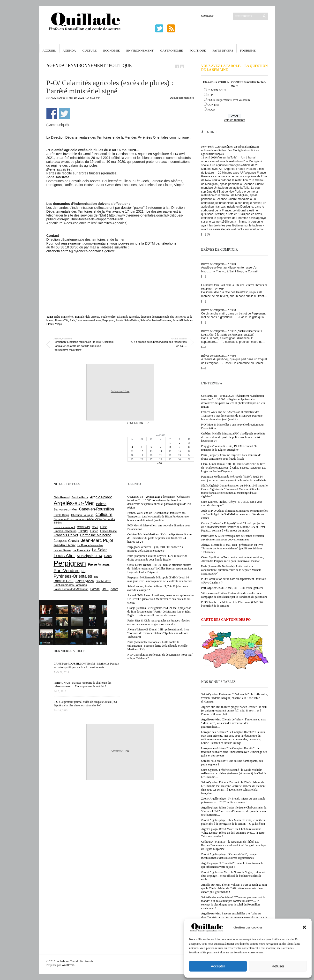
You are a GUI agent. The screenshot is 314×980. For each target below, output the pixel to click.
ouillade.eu (62, 961)
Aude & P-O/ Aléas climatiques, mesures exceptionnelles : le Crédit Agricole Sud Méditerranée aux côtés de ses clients (235, 514)
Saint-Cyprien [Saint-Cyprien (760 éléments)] (85, 581)
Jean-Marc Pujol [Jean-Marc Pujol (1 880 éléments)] (97, 540)
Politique (198, 50)
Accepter (218, 966)
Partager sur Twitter (64, 114)
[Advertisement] (120, 266)
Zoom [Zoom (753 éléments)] (114, 589)
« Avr (159, 463)
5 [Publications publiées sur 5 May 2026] (142, 447)
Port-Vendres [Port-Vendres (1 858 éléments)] (67, 571)
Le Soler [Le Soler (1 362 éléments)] (99, 550)
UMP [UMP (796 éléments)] (105, 589)
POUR (211, 110)
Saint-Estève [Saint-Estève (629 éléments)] (104, 581)
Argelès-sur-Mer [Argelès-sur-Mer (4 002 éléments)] (74, 503)
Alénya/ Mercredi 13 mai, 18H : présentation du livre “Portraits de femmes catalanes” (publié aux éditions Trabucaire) (232, 548)
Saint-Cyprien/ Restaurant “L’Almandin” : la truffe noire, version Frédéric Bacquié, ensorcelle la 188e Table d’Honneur (235, 698)
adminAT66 (58, 98)
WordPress (68, 965)
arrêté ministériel (64, 317)
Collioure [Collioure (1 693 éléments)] (104, 515)
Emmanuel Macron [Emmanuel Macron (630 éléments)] (65, 531)
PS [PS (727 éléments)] (83, 571)
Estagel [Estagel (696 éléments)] (83, 531)
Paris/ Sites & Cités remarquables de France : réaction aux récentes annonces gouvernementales (233, 538)
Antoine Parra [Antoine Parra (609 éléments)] (80, 497)
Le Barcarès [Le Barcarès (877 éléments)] (81, 550)
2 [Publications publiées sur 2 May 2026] (180, 443)
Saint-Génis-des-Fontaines (156, 320)
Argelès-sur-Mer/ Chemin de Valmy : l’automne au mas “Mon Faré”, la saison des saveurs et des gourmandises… (234, 723)
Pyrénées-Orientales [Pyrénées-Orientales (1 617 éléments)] (73, 576)
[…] (204, 234)
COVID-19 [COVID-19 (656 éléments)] (83, 527)
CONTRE (213, 105)
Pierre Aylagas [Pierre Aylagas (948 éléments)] (99, 564)
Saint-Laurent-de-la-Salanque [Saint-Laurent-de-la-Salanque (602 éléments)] (71, 589)
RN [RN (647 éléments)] (96, 577)
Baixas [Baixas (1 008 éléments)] (101, 504)
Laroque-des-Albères (89, 320)
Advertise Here (120, 391)
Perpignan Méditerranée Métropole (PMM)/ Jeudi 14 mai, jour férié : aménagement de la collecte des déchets (234, 478)
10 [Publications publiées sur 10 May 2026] (189, 447)
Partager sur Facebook (52, 114)
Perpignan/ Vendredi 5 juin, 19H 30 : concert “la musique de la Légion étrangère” (229, 448)
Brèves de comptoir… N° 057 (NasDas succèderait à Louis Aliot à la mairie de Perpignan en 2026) (232, 333)
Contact (207, 16)
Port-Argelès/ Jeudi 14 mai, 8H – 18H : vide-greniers (232, 588)
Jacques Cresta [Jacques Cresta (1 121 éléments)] (66, 541)
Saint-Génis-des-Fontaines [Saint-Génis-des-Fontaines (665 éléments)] (70, 585)
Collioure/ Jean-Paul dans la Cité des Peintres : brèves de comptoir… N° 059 (234, 287)
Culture (90, 50)
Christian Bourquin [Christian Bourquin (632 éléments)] (82, 515)
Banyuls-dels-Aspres (87, 317)
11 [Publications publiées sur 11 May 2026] (132, 451)
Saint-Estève (132, 320)
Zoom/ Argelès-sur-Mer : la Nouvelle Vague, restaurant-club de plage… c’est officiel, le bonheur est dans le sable (234, 876)
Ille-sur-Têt (61, 320)
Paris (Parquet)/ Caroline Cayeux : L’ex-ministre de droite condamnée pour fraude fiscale (231, 457)
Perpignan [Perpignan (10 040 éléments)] (70, 563)
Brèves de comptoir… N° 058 (219, 310)
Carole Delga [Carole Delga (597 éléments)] (61, 515)
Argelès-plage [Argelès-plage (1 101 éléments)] (101, 497)
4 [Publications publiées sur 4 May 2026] (132, 447)
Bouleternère (108, 317)
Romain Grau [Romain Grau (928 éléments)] (64, 581)
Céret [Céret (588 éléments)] (95, 527)
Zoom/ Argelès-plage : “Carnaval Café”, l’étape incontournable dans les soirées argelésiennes (229, 856)
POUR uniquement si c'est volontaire (229, 100)
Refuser (278, 966)
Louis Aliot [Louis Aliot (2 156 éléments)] (64, 556)
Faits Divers (223, 50)
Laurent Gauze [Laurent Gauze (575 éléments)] (62, 550)
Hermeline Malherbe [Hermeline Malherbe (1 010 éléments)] (96, 535)
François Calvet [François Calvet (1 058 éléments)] (66, 535)
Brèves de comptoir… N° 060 (219, 264)
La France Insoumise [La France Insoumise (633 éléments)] (90, 545)
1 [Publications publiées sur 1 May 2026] (170, 443)
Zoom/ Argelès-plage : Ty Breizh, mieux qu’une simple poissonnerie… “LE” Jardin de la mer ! (233, 800)
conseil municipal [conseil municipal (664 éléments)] (64, 527)
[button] (304, 927)
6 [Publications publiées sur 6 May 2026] (151, 447)
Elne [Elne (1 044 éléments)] (104, 527)
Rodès (119, 320)
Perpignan (108, 320)
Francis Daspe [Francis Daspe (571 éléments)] (108, 531)
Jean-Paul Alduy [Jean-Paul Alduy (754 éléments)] (65, 545)
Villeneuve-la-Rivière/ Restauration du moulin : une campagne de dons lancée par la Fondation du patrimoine (234, 595)
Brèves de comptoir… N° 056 (219, 356)
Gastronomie (172, 50)
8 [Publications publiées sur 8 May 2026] (170, 447)
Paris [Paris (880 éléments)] (108, 556)
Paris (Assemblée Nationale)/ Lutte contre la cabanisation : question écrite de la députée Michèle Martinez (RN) (231, 570)
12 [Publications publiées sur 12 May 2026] (142, 451)
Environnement (140, 50)
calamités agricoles (128, 317)
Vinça (58, 324)
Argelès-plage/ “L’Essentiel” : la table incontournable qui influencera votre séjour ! (232, 865)
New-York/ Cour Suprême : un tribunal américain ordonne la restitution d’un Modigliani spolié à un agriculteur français (230, 150)
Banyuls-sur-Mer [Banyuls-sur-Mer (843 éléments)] (65, 509)
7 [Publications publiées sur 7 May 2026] (161, 447)
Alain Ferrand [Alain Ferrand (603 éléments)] (62, 497)
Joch (72, 320)
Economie (111, 50)
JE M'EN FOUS (217, 90)
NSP (210, 95)
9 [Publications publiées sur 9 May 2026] (180, 447)
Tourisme (248, 50)
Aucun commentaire (182, 98)
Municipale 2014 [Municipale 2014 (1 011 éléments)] (90, 556)
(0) (208, 234)
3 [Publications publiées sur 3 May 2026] (189, 443)
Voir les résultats (234, 120)
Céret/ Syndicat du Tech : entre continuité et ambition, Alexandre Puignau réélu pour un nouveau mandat (233, 559)
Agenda (69, 50)
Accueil (49, 50)
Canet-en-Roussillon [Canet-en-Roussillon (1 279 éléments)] (97, 509)
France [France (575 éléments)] (94, 531)
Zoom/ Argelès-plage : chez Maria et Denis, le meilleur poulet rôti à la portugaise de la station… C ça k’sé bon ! (234, 822)
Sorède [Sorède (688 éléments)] (95, 589)
